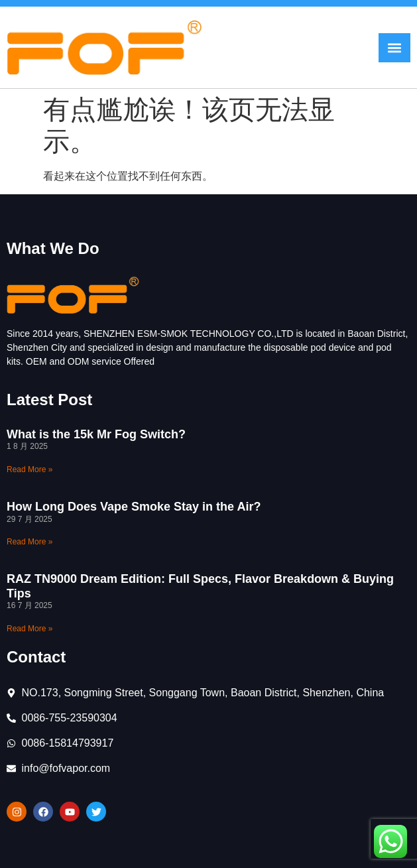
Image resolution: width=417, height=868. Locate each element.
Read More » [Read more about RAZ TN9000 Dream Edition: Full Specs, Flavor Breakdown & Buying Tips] (30, 629)
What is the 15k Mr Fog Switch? (96, 434)
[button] (394, 48)
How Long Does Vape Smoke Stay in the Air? (134, 507)
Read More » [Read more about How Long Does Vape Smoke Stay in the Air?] (30, 542)
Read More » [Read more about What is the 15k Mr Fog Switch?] (30, 469)
